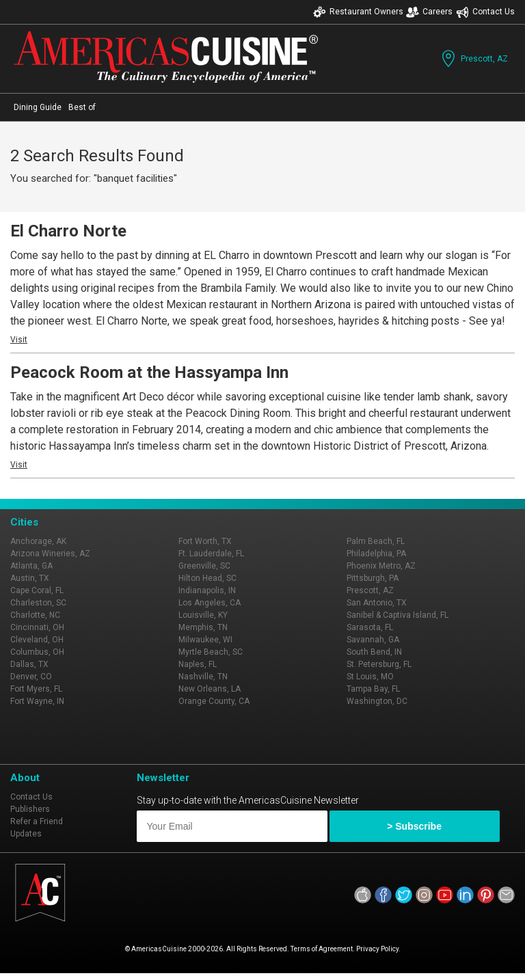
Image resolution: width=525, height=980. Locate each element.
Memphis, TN (203, 627)
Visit (19, 340)
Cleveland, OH (37, 640)
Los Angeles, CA (210, 603)
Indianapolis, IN (207, 590)
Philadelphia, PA (376, 554)
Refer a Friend (37, 821)
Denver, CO (31, 677)
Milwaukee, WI (205, 640)
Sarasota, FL (370, 627)
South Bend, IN (374, 652)
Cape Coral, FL (37, 590)
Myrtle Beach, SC (211, 652)
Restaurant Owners (358, 12)
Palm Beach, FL (376, 541)
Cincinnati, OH (37, 627)
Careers (429, 12)
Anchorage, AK (38, 541)
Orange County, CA (214, 701)
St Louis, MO (370, 677)
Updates (26, 834)
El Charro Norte (68, 231)
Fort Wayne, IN (37, 701)
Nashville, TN (203, 677)
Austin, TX (30, 578)
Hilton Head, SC (207, 578)
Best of (82, 107)
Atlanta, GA (31, 566)
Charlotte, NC (35, 615)
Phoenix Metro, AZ (381, 566)
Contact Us (485, 12)
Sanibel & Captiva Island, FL (398, 615)
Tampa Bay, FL (373, 689)
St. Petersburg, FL (379, 664)
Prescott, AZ (473, 58)
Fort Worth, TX (205, 541)
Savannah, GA (373, 640)
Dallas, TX (29, 664)
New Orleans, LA (210, 689)
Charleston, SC (38, 603)
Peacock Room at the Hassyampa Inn (149, 372)
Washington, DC (377, 701)
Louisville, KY (203, 615)
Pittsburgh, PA (373, 578)
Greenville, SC (204, 566)
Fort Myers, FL (36, 689)
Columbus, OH (37, 652)
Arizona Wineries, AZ (50, 554)
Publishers (30, 809)
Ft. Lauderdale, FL (211, 554)
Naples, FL (198, 664)
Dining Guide (38, 107)
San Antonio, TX (377, 603)
